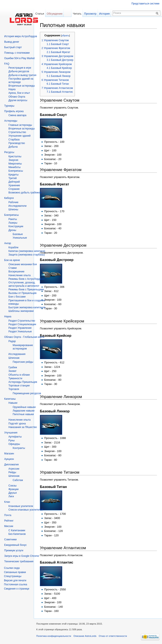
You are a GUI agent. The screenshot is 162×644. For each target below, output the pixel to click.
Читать (77, 14)
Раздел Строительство (22, 321)
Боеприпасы (16, 171)
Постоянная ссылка (16, 584)
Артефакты (15, 437)
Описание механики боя (23, 264)
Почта (8, 515)
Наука (8, 317)
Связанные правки (15, 572)
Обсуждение (55, 14)
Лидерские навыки (24, 411)
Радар (12, 341)
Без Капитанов (17, 534)
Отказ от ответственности (113, 636)
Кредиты (13, 175)
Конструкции (16, 226)
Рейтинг (9, 521)
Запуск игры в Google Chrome (22, 556)
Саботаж (18, 480)
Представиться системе (145, 4)
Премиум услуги (14, 550)
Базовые (18, 234)
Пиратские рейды (23, 362)
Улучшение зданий (20, 136)
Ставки (13, 268)
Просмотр (90, 14)
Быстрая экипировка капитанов (27, 307)
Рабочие (13, 202)
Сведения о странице (17, 589)
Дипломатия (11, 465)
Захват (12, 371)
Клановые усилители (21, 506)
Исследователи (18, 206)
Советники (10, 539)
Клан (7, 502)
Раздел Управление (20, 328)
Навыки (13, 403)
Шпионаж (14, 358)
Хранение (14, 185)
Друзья (13, 493)
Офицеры (14, 444)
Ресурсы (9, 152)
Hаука (12, 89)
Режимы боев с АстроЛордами (26, 279)
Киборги (9, 198)
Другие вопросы (18, 100)
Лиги (11, 496)
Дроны (12, 230)
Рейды (12, 472)
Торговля (14, 389)
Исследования (17, 354)
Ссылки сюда (12, 568)
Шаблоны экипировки (21, 311)
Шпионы (13, 209)
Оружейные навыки (24, 407)
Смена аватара (17, 115)
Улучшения (11, 433)
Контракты (19, 448)
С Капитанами (17, 530)
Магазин (9, 454)
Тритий (13, 178)
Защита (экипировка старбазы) (27, 255)
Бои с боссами (17, 297)
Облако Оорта (17, 97)
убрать (65, 35)
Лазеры (13, 223)
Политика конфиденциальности (54, 636)
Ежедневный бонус (15, 545)
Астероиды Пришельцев (23, 382)
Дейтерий (14, 182)
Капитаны (10, 399)
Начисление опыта (20, 275)
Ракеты (13, 219)
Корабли (13, 247)
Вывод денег (12, 42)
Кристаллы (15, 156)
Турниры (9, 106)
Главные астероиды (20, 125)
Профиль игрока (14, 111)
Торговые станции (19, 386)
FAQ (7, 64)
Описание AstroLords (85, 636)
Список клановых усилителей (26, 510)
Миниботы (14, 167)
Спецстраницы (13, 576)
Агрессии (14, 469)
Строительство (17, 132)
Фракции (13, 489)
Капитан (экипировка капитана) (27, 251)
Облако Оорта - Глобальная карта (24, 337)
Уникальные (20, 238)
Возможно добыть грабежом (25, 193)
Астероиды (11, 121)
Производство (17, 143)
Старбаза (14, 140)
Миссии (9, 526)
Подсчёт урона (17, 424)
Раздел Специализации (22, 324)
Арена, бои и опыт (19, 93)
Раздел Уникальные (20, 332)
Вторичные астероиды (22, 129)
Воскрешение (16, 272)
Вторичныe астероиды (22, 86)
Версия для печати (15, 580)
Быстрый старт (13, 47)
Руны (11, 440)
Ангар (8, 243)
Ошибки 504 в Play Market (19, 58)
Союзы (12, 486)
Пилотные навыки (23, 414)
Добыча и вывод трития (22, 75)
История (104, 14)
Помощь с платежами (17, 53)
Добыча (13, 147)
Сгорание (14, 189)
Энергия (13, 160)
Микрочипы (15, 164)
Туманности (15, 378)
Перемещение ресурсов (27, 393)
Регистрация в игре (20, 68)
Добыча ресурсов (19, 71)
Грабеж (13, 367)
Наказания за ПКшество (23, 427)
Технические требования (19, 561)
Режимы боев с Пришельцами (26, 289)
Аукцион (9, 459)
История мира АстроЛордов (21, 36)
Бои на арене (12, 260)
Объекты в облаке (19, 375)
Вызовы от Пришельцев (22, 293)
